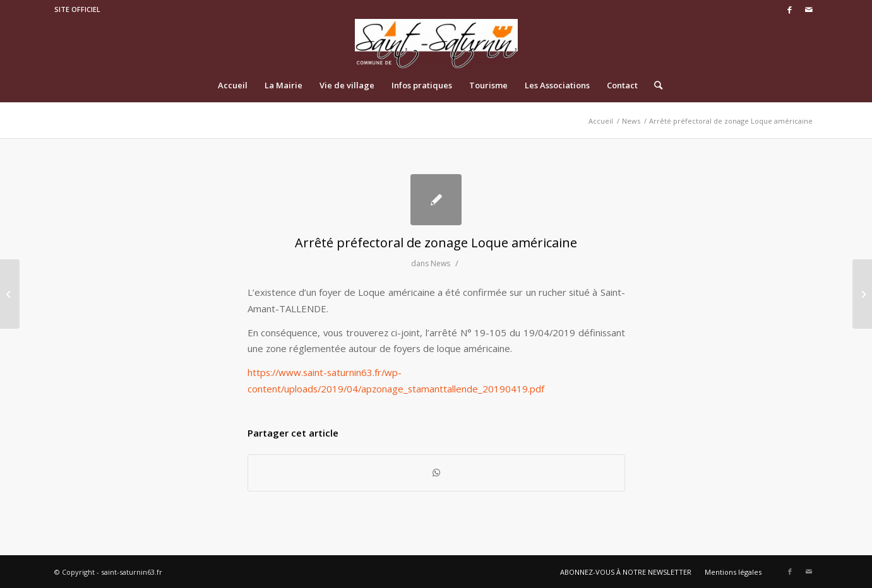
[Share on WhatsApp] (436, 473)
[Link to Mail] (809, 9)
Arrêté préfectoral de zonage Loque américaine (436, 243)
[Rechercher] (654, 85)
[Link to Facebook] (790, 9)
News (440, 263)
